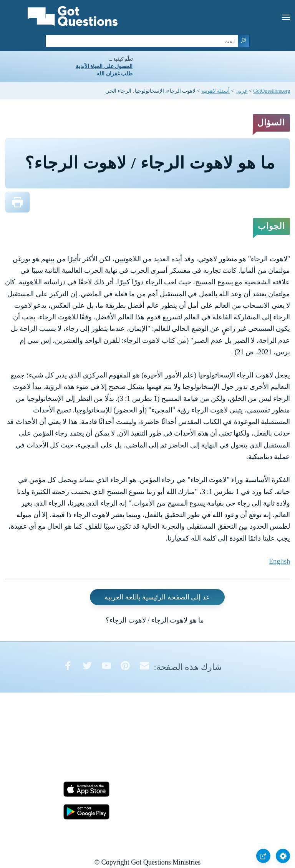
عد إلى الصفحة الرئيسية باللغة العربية (157, 597)
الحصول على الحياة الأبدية (104, 66)
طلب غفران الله (114, 74)
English (279, 561)
